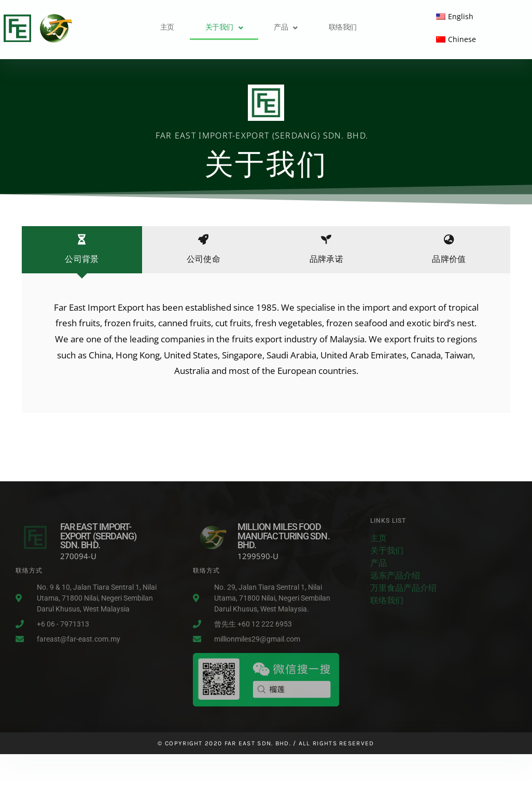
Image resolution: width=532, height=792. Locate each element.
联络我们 (343, 28)
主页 (167, 28)
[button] (224, 28)
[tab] (82, 250)
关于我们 (224, 28)
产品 (286, 28)
